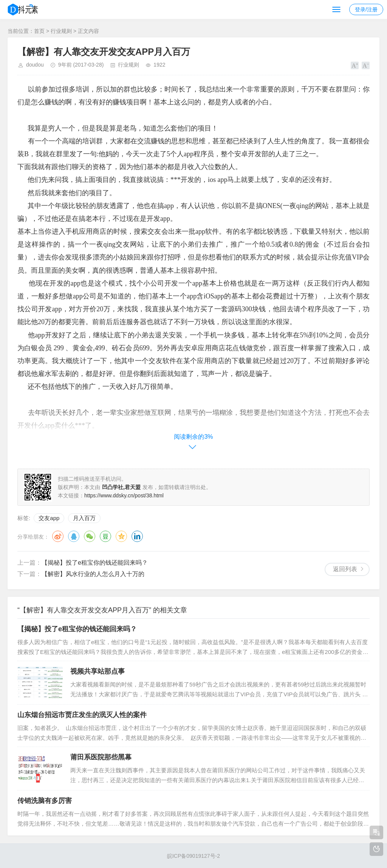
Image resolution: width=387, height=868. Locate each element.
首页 (39, 31)
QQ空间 (121, 536)
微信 (90, 536)
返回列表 (345, 569)
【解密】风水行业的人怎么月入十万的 (93, 574)
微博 (58, 536)
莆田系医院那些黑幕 (101, 757)
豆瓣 (105, 536)
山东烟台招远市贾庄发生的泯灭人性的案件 (82, 715)
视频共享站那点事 (98, 671)
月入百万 (84, 518)
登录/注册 (366, 9)
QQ (74, 536)
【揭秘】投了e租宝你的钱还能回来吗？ (95, 563)
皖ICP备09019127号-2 (193, 856)
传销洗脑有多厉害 (45, 801)
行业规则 (61, 31)
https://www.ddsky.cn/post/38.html (124, 495)
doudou (35, 65)
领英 (137, 536)
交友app (49, 518)
